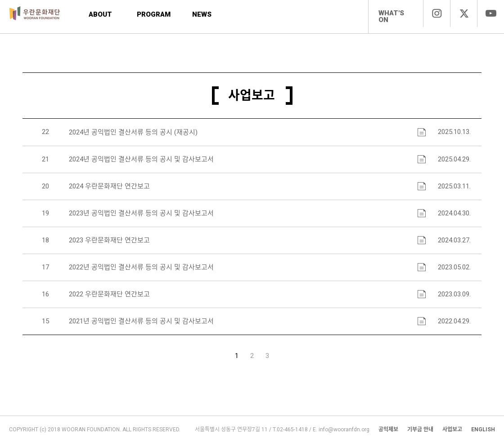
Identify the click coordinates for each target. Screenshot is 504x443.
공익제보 (388, 430)
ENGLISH (483, 430)
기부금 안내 (420, 430)
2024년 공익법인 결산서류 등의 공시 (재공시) (133, 132)
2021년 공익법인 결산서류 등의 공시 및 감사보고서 (141, 321)
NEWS (202, 14)
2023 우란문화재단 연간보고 (109, 240)
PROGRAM (154, 14)
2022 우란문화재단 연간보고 (109, 294)
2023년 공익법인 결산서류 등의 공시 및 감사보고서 (141, 213)
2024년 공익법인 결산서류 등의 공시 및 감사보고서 (141, 159)
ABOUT (100, 14)
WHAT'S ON (391, 16)
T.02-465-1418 (290, 430)
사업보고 (452, 430)
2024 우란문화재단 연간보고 (109, 186)
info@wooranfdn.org (344, 430)
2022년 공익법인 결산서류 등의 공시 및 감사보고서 (141, 267)
